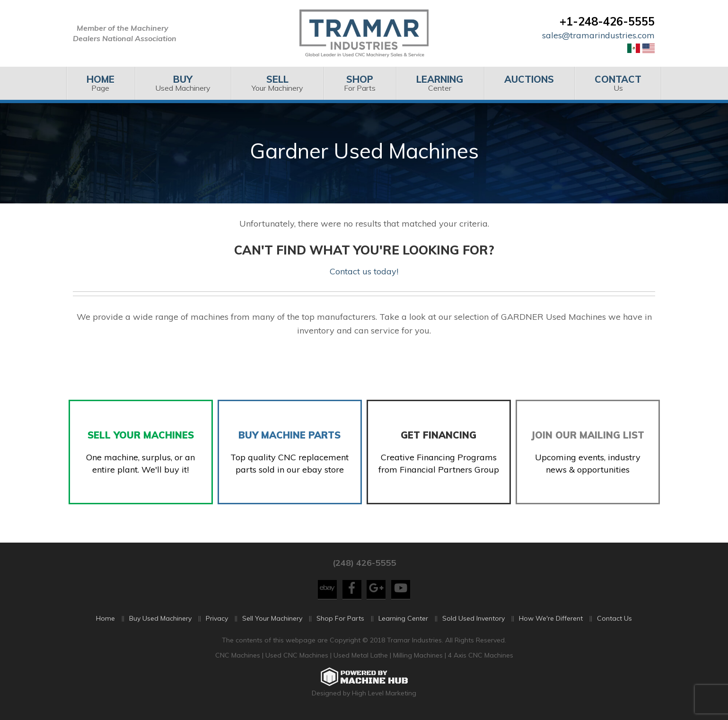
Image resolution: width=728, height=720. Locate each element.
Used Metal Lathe (362, 657)
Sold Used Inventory (474, 620)
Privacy (217, 620)
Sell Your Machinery (272, 620)
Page (101, 83)
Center (440, 83)
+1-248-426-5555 (607, 21)
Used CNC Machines (298, 657)
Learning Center (403, 620)
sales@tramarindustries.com (598, 35)
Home (105, 620)
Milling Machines (418, 657)
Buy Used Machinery (160, 620)
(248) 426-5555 (364, 564)
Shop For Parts (340, 620)
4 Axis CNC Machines (481, 657)
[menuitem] (101, 83)
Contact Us (614, 620)
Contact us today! (364, 271)
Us (618, 83)
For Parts (360, 83)
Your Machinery (277, 83)
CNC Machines (239, 657)
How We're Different (551, 620)
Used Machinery (183, 83)
